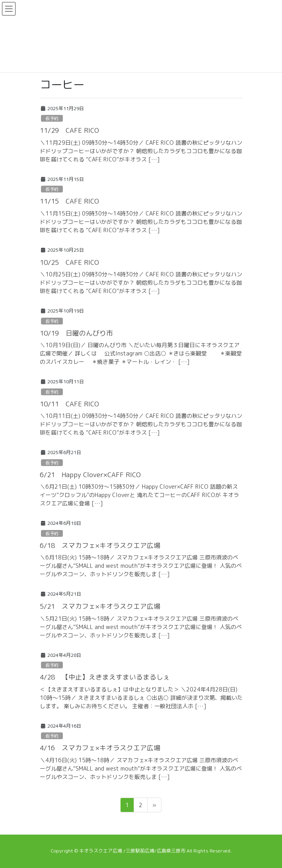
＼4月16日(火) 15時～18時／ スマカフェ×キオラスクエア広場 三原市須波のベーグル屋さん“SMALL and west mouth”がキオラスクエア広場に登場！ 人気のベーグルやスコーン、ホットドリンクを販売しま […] (141, 768)
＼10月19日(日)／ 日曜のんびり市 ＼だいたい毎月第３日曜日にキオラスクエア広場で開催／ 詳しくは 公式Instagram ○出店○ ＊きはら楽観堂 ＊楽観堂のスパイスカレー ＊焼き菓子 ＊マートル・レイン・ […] (141, 353)
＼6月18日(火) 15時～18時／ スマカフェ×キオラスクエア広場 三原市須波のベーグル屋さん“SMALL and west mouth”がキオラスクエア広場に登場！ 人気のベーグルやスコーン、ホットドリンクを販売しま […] (141, 566)
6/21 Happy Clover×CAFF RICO (90, 475)
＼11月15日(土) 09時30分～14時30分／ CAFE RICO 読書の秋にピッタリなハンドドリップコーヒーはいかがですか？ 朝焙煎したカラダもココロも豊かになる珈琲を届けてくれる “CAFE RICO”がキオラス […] (141, 222)
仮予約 (52, 118)
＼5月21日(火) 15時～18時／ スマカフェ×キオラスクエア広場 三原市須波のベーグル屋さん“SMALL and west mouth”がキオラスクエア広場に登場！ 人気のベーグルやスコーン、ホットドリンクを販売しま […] (141, 627)
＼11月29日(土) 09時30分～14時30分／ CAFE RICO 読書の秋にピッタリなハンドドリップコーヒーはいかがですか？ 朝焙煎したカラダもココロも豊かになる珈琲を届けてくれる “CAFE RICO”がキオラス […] (141, 151)
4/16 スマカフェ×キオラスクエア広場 (100, 748)
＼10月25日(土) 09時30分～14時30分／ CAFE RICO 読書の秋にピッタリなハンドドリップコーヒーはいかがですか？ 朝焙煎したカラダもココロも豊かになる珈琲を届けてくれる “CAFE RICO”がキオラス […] (141, 283)
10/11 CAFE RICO (69, 404)
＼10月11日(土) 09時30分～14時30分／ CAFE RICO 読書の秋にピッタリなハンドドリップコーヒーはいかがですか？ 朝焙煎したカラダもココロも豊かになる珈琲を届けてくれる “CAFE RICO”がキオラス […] (141, 424)
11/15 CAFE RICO (69, 201)
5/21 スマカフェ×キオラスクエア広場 (100, 606)
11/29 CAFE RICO (69, 130)
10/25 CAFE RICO (69, 262)
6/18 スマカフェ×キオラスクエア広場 (100, 545)
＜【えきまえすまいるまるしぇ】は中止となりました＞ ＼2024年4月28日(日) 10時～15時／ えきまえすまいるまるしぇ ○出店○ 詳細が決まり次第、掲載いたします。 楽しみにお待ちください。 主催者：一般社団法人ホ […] (141, 698)
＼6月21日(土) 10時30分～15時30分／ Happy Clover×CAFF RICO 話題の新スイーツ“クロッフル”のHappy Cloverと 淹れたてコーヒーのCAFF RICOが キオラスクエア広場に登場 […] (139, 495)
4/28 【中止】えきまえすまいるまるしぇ (105, 677)
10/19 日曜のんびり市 (76, 333)
